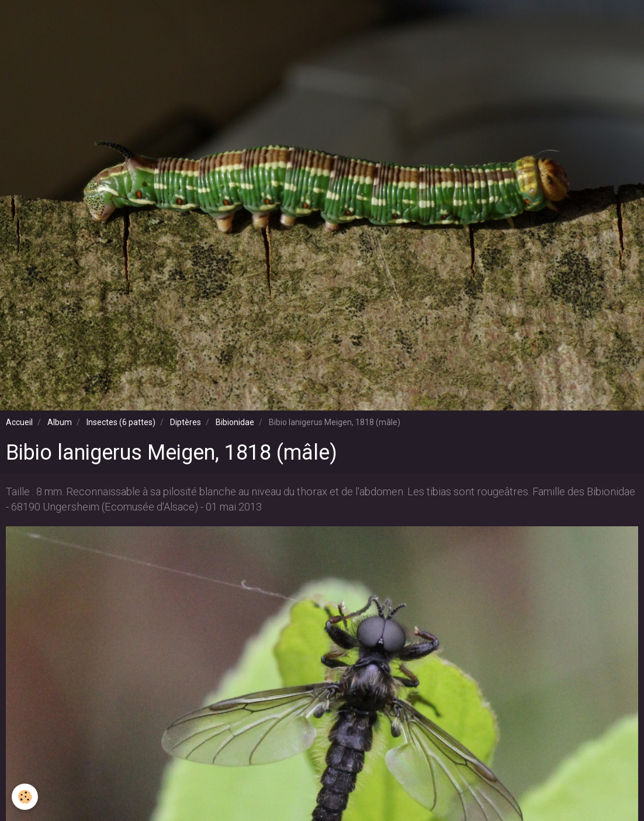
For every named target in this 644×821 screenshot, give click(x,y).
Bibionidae (235, 422)
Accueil (19, 422)
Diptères (186, 422)
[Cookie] (25, 797)
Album (60, 422)
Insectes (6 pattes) (121, 422)
